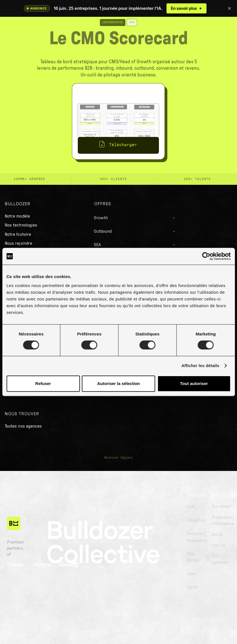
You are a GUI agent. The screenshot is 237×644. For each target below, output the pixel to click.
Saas (192, 574)
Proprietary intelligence (223, 521)
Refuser (43, 383)
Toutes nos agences (23, 426)
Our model (221, 507)
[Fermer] (229, 8)
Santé (193, 587)
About (217, 535)
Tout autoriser (194, 383)
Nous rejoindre (18, 243)
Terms (13, 620)
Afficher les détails (200, 366)
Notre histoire (18, 234)
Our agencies (220, 559)
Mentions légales (119, 458)
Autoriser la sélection (119, 383)
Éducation (196, 520)
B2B (191, 507)
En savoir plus (186, 8)
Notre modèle (17, 216)
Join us (219, 545)
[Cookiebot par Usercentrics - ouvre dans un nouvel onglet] (206, 256)
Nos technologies (21, 225)
